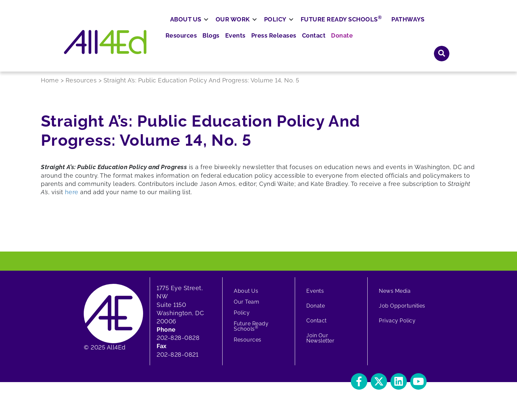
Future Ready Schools (365, 45)
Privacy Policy (397, 327)
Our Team (246, 308)
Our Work (257, 45)
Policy (299, 45)
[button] (359, 388)
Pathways (432, 45)
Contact (388, 26)
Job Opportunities (402, 312)
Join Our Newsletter (320, 344)
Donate (414, 26)
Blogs (294, 26)
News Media (395, 297)
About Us (210, 45)
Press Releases (351, 26)
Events (316, 26)
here (72, 198)
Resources (266, 26)
